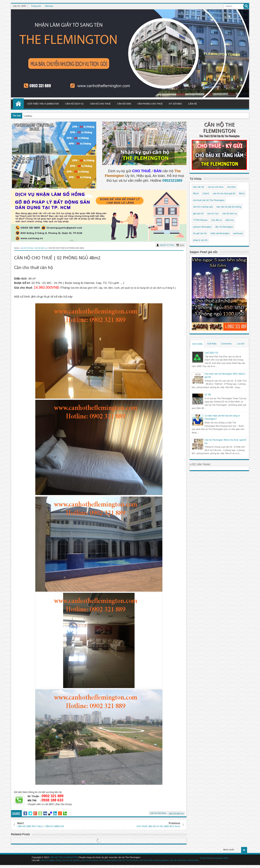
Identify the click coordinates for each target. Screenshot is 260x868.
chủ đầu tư (217, 220)
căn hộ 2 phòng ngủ (203, 207)
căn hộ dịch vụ (176, 813)
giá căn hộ (198, 213)
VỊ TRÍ (208, 395)
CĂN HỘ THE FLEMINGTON (219, 128)
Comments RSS (220, 858)
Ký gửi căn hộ (200, 233)
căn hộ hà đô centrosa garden (154, 860)
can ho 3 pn (213, 213)
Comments (226, 344)
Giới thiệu (212, 344)
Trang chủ (36, 6)
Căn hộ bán (124, 104)
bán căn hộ (199, 187)
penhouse (238, 233)
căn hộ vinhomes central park (184, 860)
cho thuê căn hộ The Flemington (209, 200)
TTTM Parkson (200, 220)
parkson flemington (202, 227)
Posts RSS (205, 858)
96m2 (242, 193)
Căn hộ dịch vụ (74, 104)
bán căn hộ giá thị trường (229, 207)
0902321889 (172, 181)
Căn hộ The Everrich (128, 860)
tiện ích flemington (224, 227)
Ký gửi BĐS (175, 104)
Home (18, 104)
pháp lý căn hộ (200, 240)
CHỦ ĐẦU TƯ (211, 353)
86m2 (196, 193)
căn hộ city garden (71, 860)
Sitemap (49, 6)
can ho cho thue (158, 813)
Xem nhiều (197, 344)
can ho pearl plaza (108, 860)
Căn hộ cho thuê (100, 104)
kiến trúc (230, 220)
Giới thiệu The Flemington (43, 104)
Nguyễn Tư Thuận (167, 245)
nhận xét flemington (220, 233)
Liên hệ (193, 104)
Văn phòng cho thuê (150, 104)
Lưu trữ (241, 344)
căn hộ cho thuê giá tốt (224, 193)
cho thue (231, 187)
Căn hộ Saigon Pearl (51, 860)
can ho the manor (90, 860)
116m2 (206, 193)
